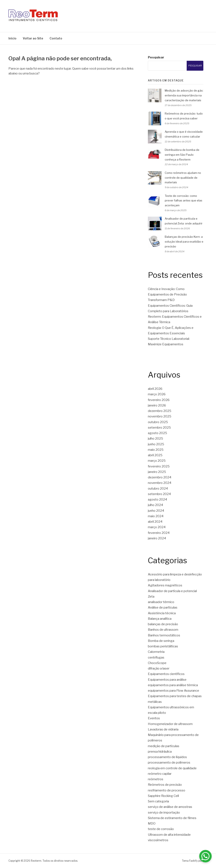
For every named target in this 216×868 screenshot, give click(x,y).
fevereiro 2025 (159, 466)
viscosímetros (158, 840)
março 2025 (157, 461)
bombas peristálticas (163, 646)
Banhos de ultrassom (163, 630)
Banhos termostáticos (164, 635)
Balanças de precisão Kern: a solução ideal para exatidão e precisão (184, 242)
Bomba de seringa (161, 641)
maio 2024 (156, 516)
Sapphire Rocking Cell (163, 796)
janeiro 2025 (157, 472)
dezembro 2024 (160, 477)
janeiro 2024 (157, 538)
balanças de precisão (163, 624)
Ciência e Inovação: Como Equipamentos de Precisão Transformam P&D (167, 295)
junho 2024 (156, 511)
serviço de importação (164, 813)
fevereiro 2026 (159, 400)
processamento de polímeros (169, 763)
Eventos (154, 718)
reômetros (156, 779)
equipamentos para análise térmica (173, 685)
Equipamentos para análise (167, 680)
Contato (56, 38)
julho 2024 (155, 505)
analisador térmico (161, 602)
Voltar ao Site (33, 38)
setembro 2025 (159, 428)
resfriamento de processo (167, 790)
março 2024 (157, 527)
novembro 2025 (160, 416)
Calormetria (156, 652)
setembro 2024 (159, 494)
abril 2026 (155, 389)
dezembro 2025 (160, 411)
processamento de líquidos (167, 757)
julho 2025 (155, 439)
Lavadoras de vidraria (163, 729)
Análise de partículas (163, 607)
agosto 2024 (157, 499)
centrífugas (156, 657)
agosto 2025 (157, 433)
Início (12, 38)
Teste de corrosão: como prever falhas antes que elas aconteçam (184, 201)
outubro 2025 (158, 422)
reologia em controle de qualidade (172, 768)
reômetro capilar (160, 774)
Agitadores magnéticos (165, 585)
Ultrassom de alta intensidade (169, 835)
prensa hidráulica (160, 752)
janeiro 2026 (157, 405)
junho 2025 (156, 444)
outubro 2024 (158, 489)
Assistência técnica (162, 613)
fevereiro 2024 (159, 533)
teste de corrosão (161, 829)
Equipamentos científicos (166, 674)
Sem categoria (158, 801)
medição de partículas (164, 746)
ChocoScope (157, 663)
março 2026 (157, 394)
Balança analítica (160, 619)
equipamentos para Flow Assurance (173, 691)
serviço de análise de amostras (170, 807)
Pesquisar (156, 57)
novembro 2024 (160, 483)
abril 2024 (155, 522)
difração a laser (159, 668)
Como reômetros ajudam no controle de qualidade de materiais (183, 178)
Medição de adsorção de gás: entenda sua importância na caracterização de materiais (184, 95)
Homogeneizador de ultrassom (170, 724)
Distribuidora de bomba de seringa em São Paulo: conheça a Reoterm (182, 155)
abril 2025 (155, 455)
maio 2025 (156, 450)
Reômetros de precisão (165, 785)
